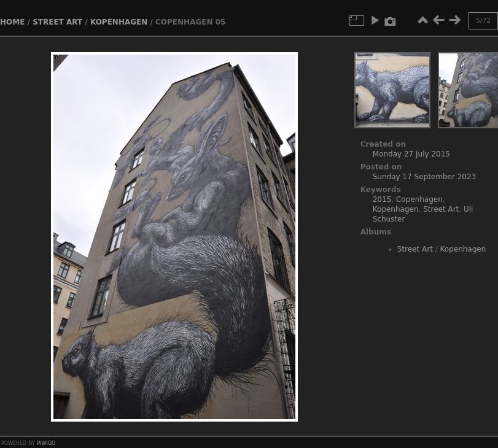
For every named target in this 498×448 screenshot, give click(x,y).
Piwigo (46, 442)
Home (12, 22)
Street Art (57, 22)
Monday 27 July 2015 (411, 154)
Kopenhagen (119, 22)
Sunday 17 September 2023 (424, 177)
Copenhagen (419, 199)
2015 (382, 199)
